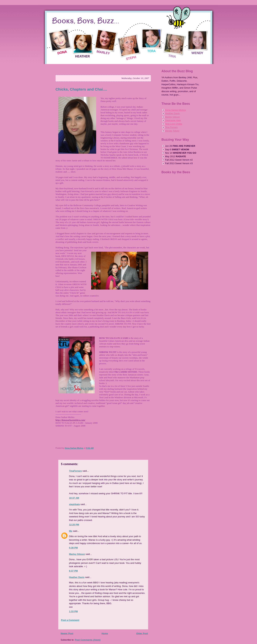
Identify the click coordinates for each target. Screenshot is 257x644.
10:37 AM (74, 498)
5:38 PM (73, 548)
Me (71, 531)
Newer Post (67, 633)
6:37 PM (73, 571)
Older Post (142, 633)
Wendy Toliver (172, 131)
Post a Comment (70, 620)
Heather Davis (77, 577)
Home (105, 633)
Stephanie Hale (173, 120)
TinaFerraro (76, 471)
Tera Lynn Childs (174, 124)
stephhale (75, 504)
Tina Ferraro (171, 127)
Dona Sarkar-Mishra (175, 110)
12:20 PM (74, 525)
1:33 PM (73, 611)
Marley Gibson (77, 554)
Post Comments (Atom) (88, 640)
